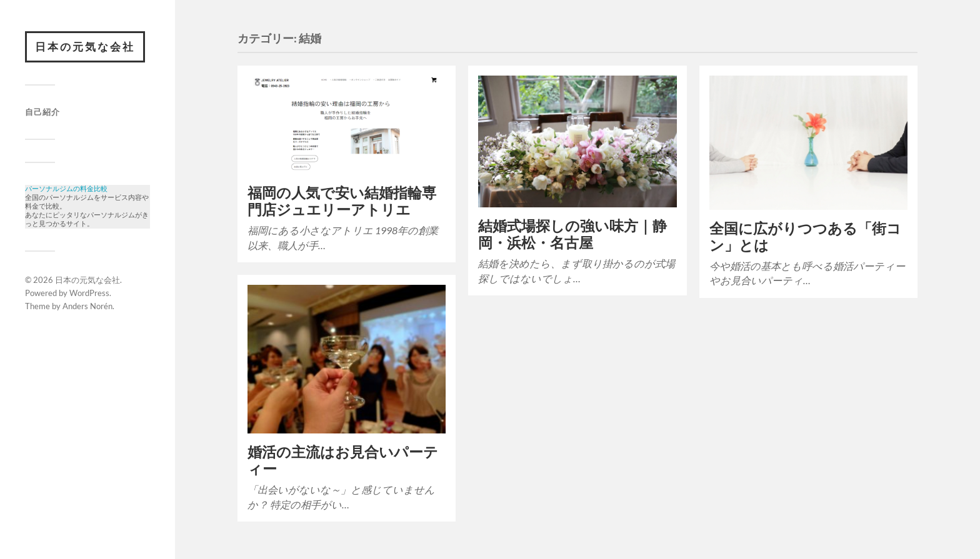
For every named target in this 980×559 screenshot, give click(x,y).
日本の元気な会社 (85, 47)
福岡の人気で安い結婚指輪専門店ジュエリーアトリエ (342, 201)
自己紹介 (42, 112)
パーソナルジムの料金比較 (66, 190)
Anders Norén (87, 312)
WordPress (89, 299)
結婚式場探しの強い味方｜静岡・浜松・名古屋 (572, 234)
